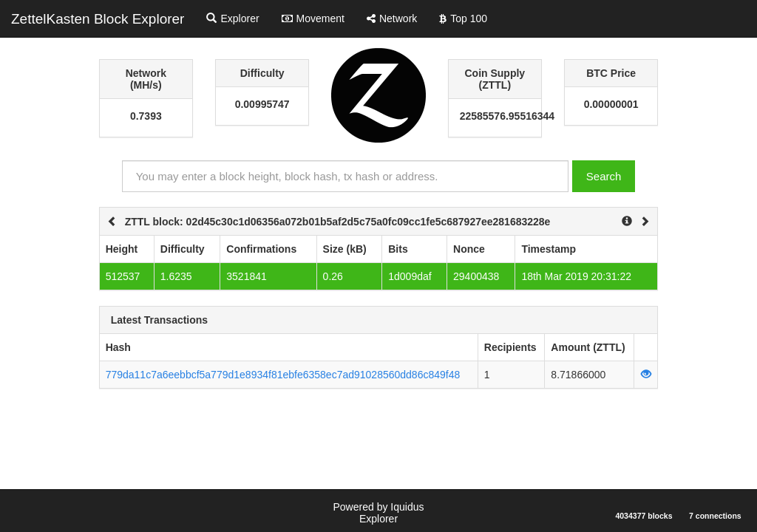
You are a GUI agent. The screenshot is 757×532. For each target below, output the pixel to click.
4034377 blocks (644, 516)
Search (604, 176)
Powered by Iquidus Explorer (379, 513)
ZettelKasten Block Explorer (98, 19)
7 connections (715, 516)
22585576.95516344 (495, 116)
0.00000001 (611, 104)
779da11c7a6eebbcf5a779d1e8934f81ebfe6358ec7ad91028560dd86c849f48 (283, 375)
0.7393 (146, 116)
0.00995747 (262, 104)
